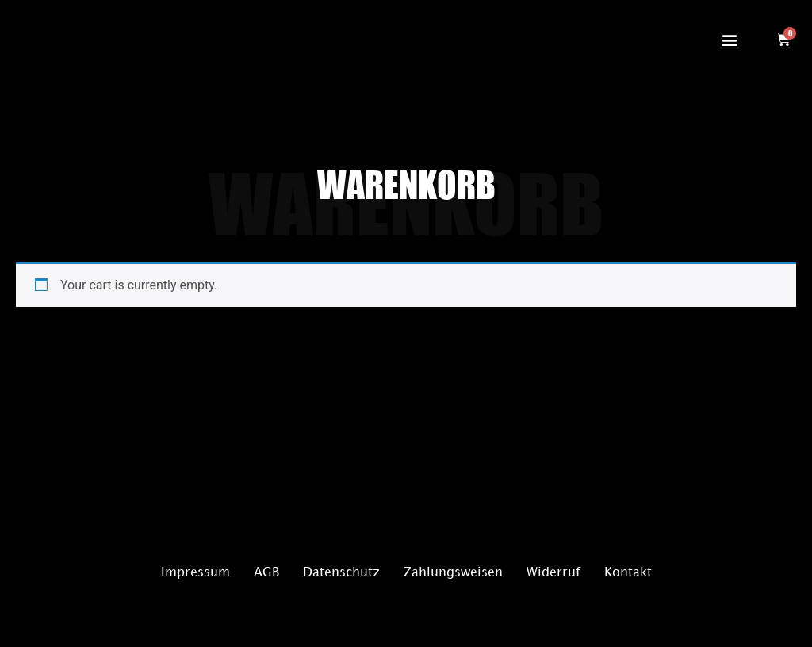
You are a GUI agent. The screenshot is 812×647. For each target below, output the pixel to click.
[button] (729, 39)
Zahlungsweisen (453, 573)
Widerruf (553, 573)
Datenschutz (341, 573)
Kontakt (628, 573)
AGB (266, 573)
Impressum (195, 573)
